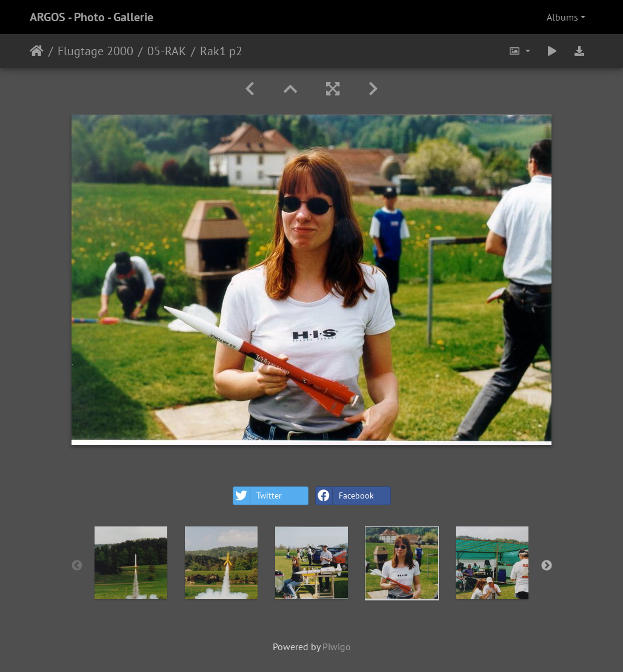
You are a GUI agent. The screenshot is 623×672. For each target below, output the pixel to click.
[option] (131, 563)
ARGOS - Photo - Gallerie (92, 17)
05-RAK (167, 51)
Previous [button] (77, 566)
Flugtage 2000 (95, 51)
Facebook (345, 496)
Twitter (258, 496)
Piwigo (337, 647)
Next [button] (547, 566)
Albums (562, 17)
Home (37, 51)
